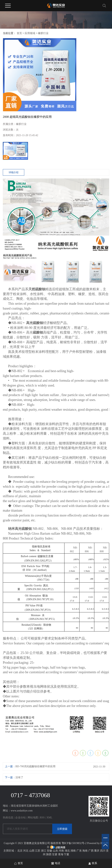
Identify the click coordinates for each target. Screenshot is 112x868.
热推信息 (8, 818)
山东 (55, 851)
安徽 (49, 851)
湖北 (67, 851)
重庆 (97, 851)
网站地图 (33, 818)
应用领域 (30, 33)
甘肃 (55, 854)
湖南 (73, 851)
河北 (26, 851)
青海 (61, 854)
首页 (19, 33)
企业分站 (20, 818)
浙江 (44, 851)
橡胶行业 (43, 33)
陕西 (49, 854)
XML (49, 818)
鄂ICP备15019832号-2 (74, 843)
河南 (61, 851)
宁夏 (67, 854)
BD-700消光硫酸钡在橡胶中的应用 (35, 766)
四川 (103, 851)
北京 (20, 851)
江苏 (38, 851)
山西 (32, 851)
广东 (79, 851)
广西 (91, 851)
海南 (85, 851)
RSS (42, 818)
